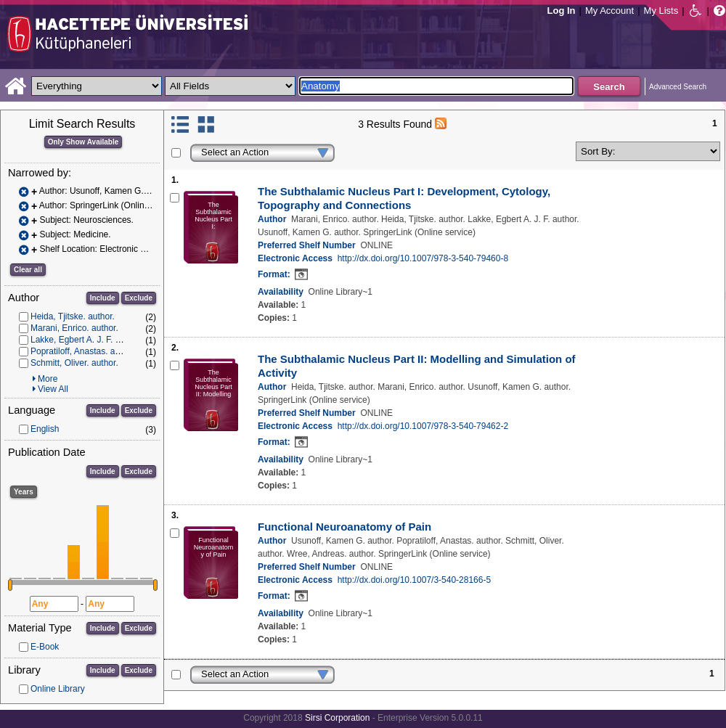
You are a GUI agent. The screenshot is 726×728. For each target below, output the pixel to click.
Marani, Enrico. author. (74, 328)
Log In (562, 11)
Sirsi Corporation (337, 718)
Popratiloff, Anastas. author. (84, 351)
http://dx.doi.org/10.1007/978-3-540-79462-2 (423, 426)
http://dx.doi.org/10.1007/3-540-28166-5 (415, 580)
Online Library (58, 689)
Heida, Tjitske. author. (73, 316)
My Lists (661, 11)
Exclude (139, 298)
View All (53, 389)
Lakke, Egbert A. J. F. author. (86, 340)
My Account (609, 11)
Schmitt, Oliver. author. (74, 363)
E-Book (45, 647)
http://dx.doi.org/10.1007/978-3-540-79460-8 (423, 258)
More (48, 379)
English (45, 429)
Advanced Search (678, 87)
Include (103, 298)
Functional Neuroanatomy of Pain (344, 527)
